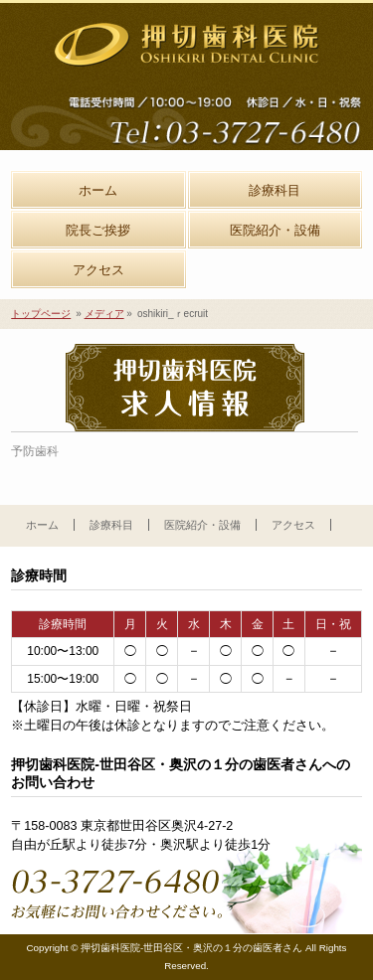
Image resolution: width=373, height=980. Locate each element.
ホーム (42, 525)
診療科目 (111, 525)
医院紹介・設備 (202, 525)
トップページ (41, 314)
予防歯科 (35, 451)
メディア (104, 314)
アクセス (293, 525)
